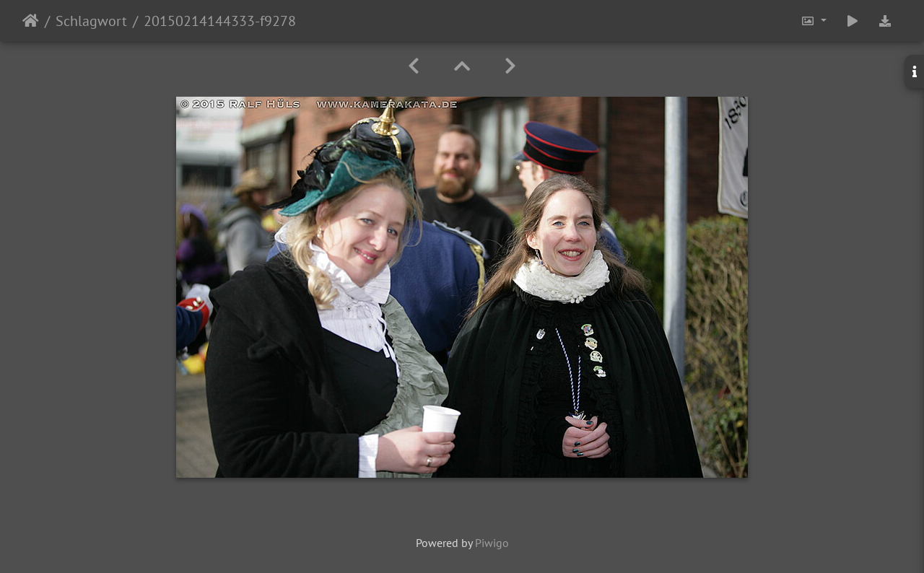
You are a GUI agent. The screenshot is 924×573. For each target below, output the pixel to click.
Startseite (31, 21)
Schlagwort (91, 21)
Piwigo (492, 543)
